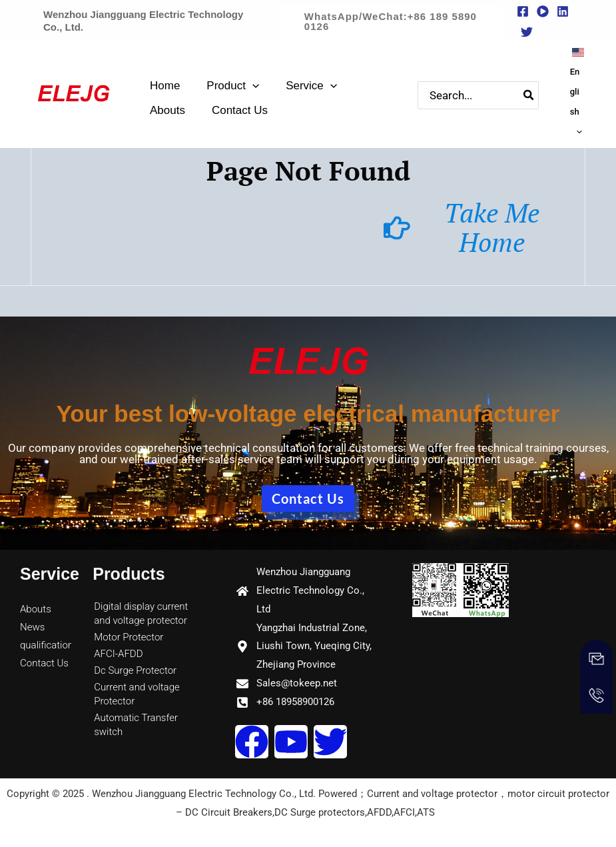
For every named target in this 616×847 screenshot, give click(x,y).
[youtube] (543, 11)
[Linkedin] (563, 11)
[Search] (534, 92)
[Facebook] (523, 11)
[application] (252, 82)
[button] (391, 21)
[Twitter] (527, 32)
